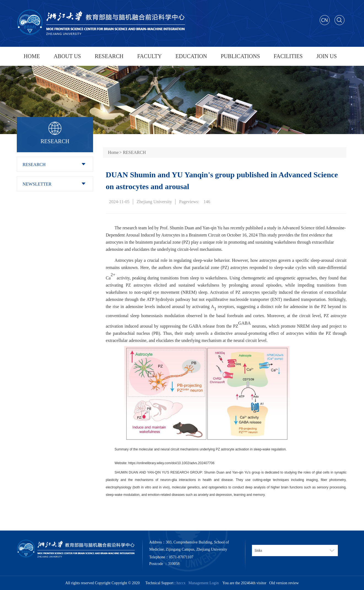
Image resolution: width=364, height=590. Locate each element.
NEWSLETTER (37, 184)
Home (113, 152)
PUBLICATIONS (240, 56)
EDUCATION (191, 56)
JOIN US (327, 56)
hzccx (181, 583)
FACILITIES (288, 56)
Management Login (203, 583)
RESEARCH (109, 56)
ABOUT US (67, 56)
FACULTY (149, 56)
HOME (32, 56)
